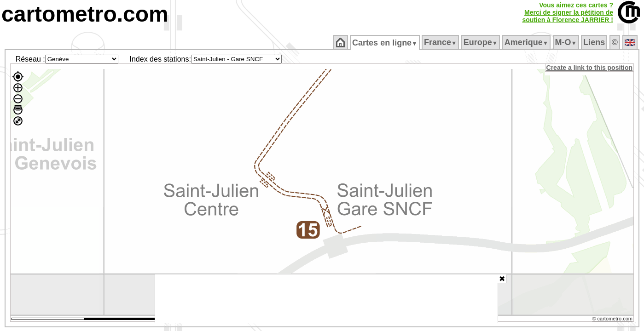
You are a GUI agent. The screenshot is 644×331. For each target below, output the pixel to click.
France (441, 42)
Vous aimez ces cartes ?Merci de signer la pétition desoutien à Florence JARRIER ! (568, 12)
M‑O (566, 42)
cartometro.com (85, 14)
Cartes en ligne (386, 43)
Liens (595, 42)
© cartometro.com (613, 320)
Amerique (527, 42)
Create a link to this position (590, 68)
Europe (481, 42)
